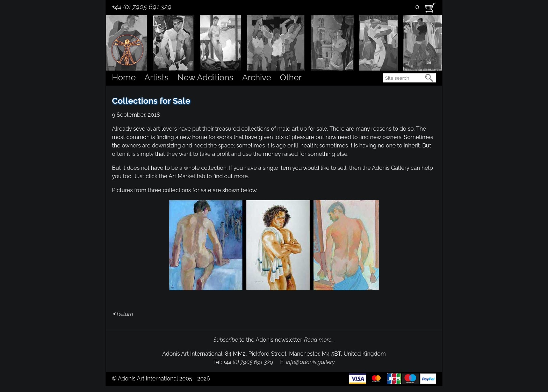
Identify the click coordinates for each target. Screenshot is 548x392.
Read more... (319, 340)
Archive (257, 77)
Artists (156, 77)
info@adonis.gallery (310, 362)
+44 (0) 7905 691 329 (142, 7)
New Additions (205, 77)
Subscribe (226, 340)
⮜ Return (122, 314)
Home (124, 77)
